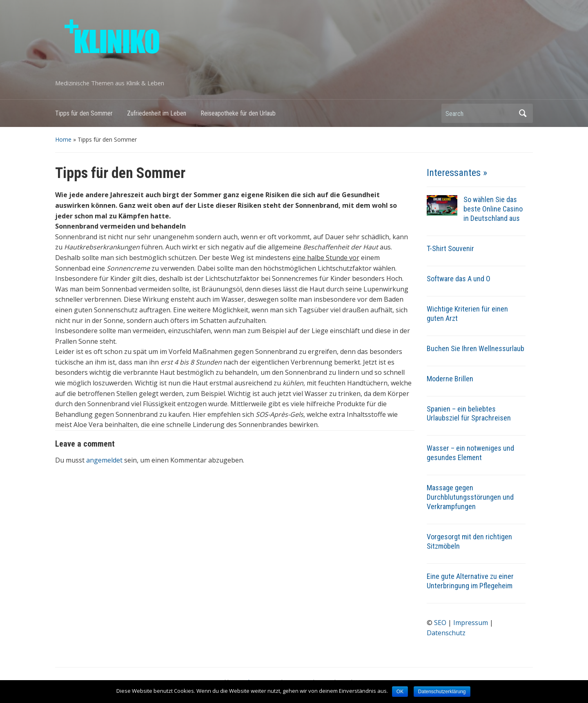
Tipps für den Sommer (84, 113)
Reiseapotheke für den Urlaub (238, 113)
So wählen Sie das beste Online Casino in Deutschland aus (493, 209)
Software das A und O (459, 279)
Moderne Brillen (450, 379)
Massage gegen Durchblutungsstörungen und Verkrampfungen (470, 497)
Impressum (471, 623)
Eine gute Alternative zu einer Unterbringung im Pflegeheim (470, 581)
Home (63, 139)
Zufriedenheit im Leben (157, 113)
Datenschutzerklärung (442, 692)
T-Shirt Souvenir (450, 248)
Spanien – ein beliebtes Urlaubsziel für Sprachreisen (469, 414)
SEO (440, 623)
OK (400, 692)
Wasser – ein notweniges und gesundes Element (470, 453)
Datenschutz (446, 633)
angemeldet (104, 460)
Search (523, 113)
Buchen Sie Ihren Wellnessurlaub (476, 348)
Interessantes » (457, 173)
